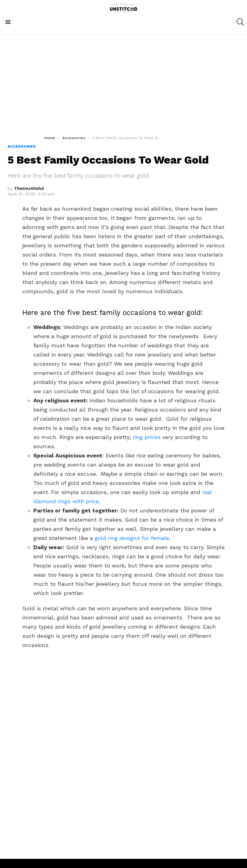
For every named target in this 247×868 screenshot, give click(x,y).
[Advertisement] (124, 90)
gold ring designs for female (132, 538)
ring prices (147, 437)
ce (96, 501)
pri (88, 501)
